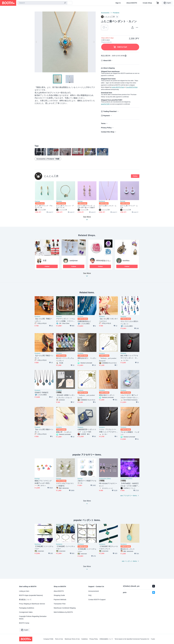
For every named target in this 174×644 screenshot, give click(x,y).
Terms (103, 123)
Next (94, 42)
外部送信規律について (106, 639)
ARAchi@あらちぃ (104, 261)
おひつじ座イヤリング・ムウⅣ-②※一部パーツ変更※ (86, 207)
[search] (65, 3)
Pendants (116, 13)
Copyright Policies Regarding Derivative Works (33, 618)
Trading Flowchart (110, 111)
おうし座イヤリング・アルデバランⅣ (44, 207)
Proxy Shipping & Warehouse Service (32, 604)
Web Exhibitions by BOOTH (63, 612)
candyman (74, 261)
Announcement (94, 591)
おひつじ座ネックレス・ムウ (108, 207)
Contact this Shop (108, 132)
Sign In (118, 3)
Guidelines (85, 639)
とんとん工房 (51, 176)
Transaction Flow (60, 604)
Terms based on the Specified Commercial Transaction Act (132, 639)
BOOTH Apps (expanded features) (31, 595)
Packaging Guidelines (27, 608)
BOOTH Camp (24, 623)
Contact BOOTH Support (97, 600)
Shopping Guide (59, 595)
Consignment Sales (26, 612)
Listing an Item (24, 591)
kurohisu (126, 261)
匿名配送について (25, 600)
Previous (36, 42)
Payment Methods (60, 600)
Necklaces (102, 201)
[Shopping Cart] (158, 3)
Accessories (105, 13)
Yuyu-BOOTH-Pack (132, 87)
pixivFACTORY (105, 104)
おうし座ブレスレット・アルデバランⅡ (65, 207)
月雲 (45, 261)
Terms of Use (59, 639)
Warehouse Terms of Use (72, 639)
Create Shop (147, 3)
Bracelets (59, 201)
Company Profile (48, 639)
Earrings (37, 201)
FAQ (90, 595)
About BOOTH (132, 3)
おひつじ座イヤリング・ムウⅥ (129, 207)
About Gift (107, 61)
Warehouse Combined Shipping (65, 608)
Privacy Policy (106, 128)
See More (87, 275)
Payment (106, 116)
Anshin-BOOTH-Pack (118, 87)
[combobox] (42, 3)
